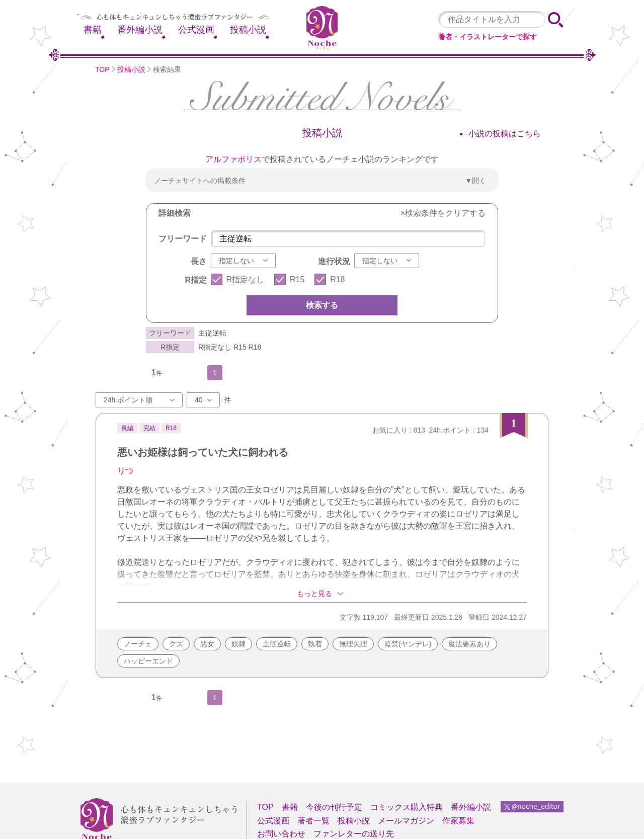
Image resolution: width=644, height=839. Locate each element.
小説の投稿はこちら (505, 134)
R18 (337, 279)
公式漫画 (196, 30)
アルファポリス (233, 159)
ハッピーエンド (148, 661)
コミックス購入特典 (407, 807)
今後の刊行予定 (334, 807)
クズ (176, 644)
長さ (199, 261)
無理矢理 (353, 644)
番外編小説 (140, 30)
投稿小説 (248, 30)
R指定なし (246, 279)
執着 (315, 644)
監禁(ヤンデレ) (408, 644)
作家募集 (458, 821)
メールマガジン (406, 821)
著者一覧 (313, 821)
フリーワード (183, 239)
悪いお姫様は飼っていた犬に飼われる (203, 452)
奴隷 (238, 644)
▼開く (475, 181)
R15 (297, 279)
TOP (102, 69)
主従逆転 (277, 644)
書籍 (93, 30)
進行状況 (334, 261)
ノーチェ (138, 644)
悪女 (207, 644)
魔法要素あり (469, 644)
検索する (322, 305)
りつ (125, 471)
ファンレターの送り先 (354, 834)
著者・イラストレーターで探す (488, 37)
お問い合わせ (281, 834)
